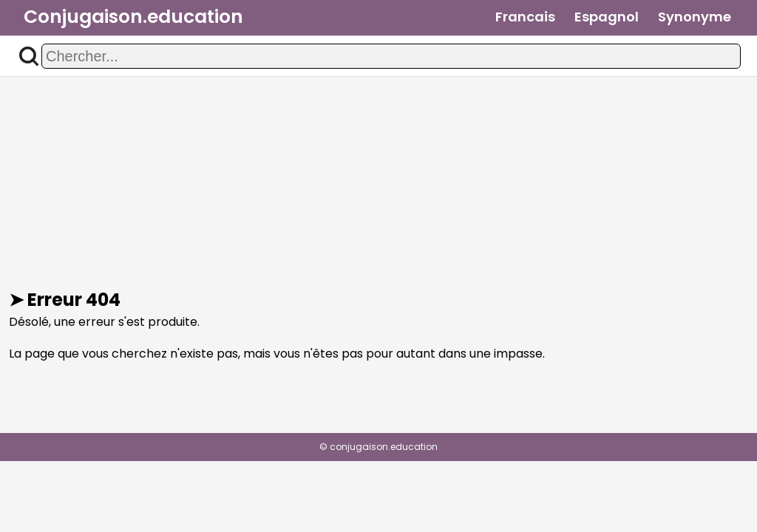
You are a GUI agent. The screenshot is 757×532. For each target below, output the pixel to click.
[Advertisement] (378, 183)
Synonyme (695, 17)
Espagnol (607, 17)
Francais (525, 17)
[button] (29, 56)
